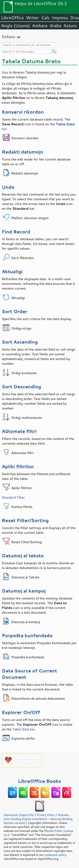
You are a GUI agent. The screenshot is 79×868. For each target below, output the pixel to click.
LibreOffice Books (40, 781)
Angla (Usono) (15, 26)
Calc (46, 18)
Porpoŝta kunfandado (27, 635)
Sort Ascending (20, 342)
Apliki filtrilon (18, 466)
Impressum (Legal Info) (19, 815)
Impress (60, 18)
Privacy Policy (46, 815)
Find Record (16, 232)
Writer (32, 18)
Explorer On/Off (21, 712)
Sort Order (15, 311)
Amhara (40, 26)
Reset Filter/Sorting (25, 520)
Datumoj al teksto (23, 555)
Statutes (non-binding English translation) (36, 817)
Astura (70, 26)
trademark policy (55, 855)
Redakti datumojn (23, 152)
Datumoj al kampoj (24, 591)
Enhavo (8, 37)
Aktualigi (12, 271)
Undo (8, 187)
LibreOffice (12, 18)
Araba (55, 26)
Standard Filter (13, 497)
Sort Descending (21, 386)
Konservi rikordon (23, 112)
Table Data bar (24, 729)
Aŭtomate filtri (19, 431)
